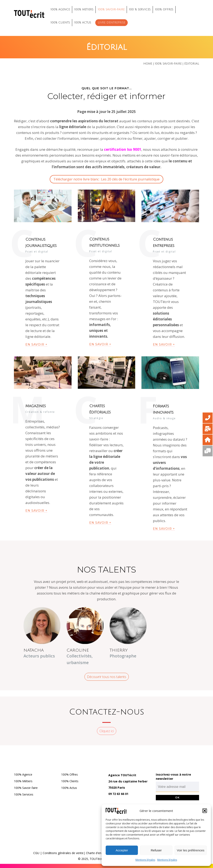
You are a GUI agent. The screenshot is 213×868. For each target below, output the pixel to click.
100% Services (24, 794)
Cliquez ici (107, 731)
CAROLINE (78, 650)
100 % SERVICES (140, 10)
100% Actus (69, 788)
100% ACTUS (83, 23)
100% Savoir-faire (26, 788)
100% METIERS (84, 10)
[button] (205, 811)
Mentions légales (145, 860)
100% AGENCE (60, 10)
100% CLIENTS (60, 23)
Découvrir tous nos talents (107, 677)
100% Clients (70, 781)
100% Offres (69, 774)
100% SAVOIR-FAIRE (111, 10)
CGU (36, 853)
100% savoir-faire (168, 64)
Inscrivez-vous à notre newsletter (173, 776)
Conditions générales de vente (63, 853)
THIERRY (119, 650)
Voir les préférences (191, 850)
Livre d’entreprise (111, 23)
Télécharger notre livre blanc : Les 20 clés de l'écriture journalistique (106, 179)
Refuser (156, 850)
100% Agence (23, 774)
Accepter (122, 850)
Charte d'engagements (101, 853)
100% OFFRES (164, 10)
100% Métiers (23, 781)
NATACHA (34, 650)
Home (148, 64)
